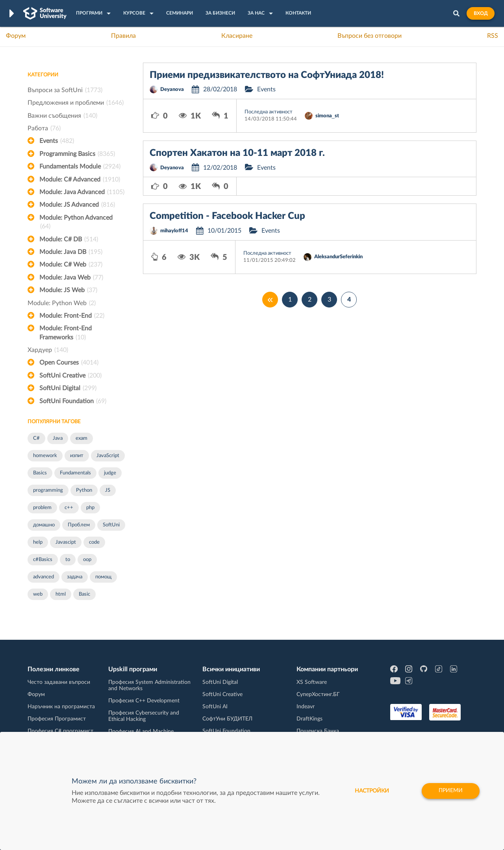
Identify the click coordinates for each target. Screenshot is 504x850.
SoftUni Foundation (73, 401)
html (61, 594)
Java (58, 438)
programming (48, 490)
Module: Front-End (72, 316)
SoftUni (111, 525)
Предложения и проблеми (76, 103)
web (38, 594)
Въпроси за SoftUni (65, 90)
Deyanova (172, 90)
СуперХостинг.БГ (318, 694)
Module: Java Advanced (82, 192)
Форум (16, 36)
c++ (69, 508)
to (68, 560)
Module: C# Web (71, 265)
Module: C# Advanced (80, 180)
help (38, 542)
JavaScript (108, 456)
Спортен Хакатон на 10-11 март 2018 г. (237, 153)
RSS (493, 36)
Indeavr (306, 707)
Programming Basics (77, 154)
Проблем (79, 525)
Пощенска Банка (318, 731)
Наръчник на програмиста (61, 707)
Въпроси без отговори (370, 36)
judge (110, 473)
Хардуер (48, 350)
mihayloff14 (174, 231)
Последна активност (269, 112)
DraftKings (309, 719)
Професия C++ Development (144, 701)
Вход (481, 13)
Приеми (451, 791)
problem (42, 508)
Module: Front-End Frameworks (66, 333)
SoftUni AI (215, 707)
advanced (44, 577)
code (94, 542)
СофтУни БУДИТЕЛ (227, 719)
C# (36, 438)
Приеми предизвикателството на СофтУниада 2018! (267, 75)
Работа (44, 128)
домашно (44, 525)
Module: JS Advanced (77, 205)
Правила (123, 36)
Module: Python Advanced (76, 223)
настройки (372, 791)
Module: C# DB (69, 239)
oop (87, 560)
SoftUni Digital (68, 388)
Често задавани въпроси (59, 682)
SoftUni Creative (70, 376)
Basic (84, 594)
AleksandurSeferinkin (338, 257)
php (90, 508)
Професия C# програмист (60, 731)
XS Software (312, 682)
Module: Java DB (71, 252)
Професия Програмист (57, 719)
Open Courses (69, 363)
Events (57, 141)
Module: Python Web (62, 303)
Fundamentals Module (80, 167)
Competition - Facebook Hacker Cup (227, 216)
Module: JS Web (68, 290)
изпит (77, 456)
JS (108, 490)
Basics (40, 473)
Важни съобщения (62, 116)
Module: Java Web (71, 278)
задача (75, 577)
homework (45, 456)
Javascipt (66, 542)
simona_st (327, 116)
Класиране (237, 36)
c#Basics (43, 560)
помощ (103, 577)
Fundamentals (75, 473)
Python (84, 490)
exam (82, 438)
